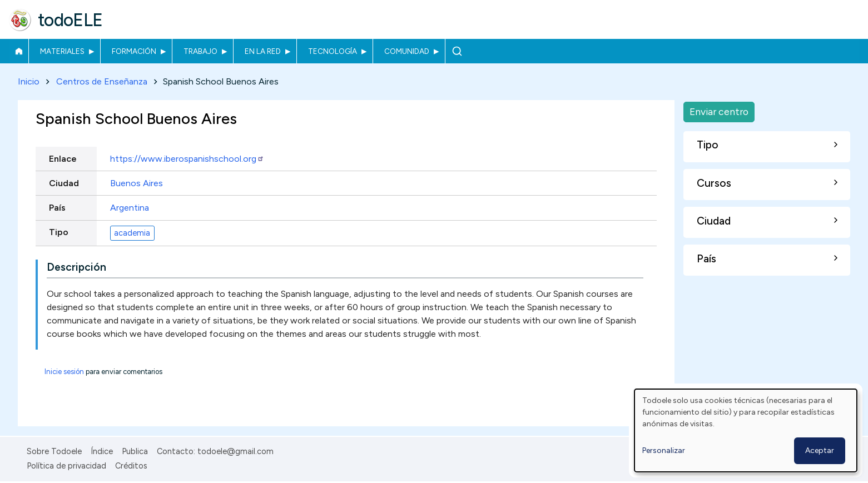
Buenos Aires (137, 183)
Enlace (63, 159)
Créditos (131, 466)
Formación (134, 51)
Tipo (59, 232)
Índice (102, 451)
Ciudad (64, 183)
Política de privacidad (66, 466)
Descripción (76, 268)
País (57, 208)
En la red (263, 51)
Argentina (130, 208)
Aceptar (820, 450)
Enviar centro (719, 111)
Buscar (457, 51)
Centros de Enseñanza (102, 81)
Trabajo (200, 51)
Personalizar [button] (664, 450)
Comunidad (407, 51)
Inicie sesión (64, 372)
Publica (135, 451)
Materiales (62, 51)
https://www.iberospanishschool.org (187, 159)
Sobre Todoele (54, 451)
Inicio (19, 51)
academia (132, 233)
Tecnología (333, 51)
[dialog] (746, 430)
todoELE (70, 20)
